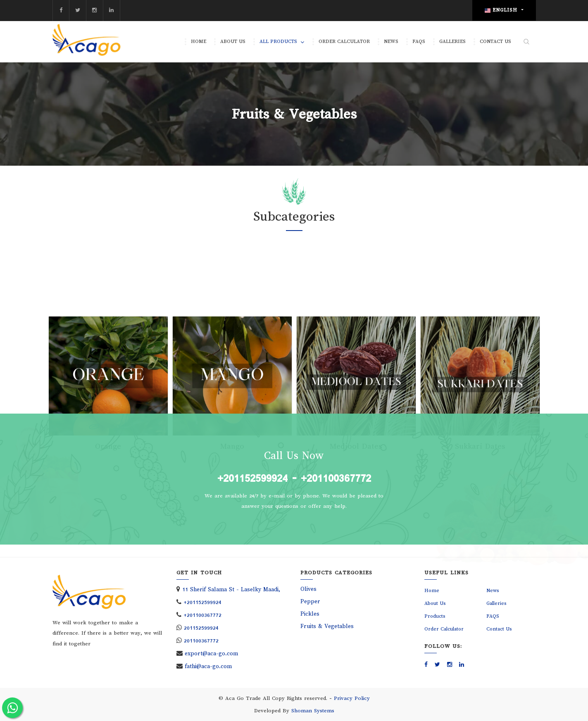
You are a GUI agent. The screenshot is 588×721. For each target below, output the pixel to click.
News (391, 42)
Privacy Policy (352, 698)
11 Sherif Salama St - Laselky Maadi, (231, 589)
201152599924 (201, 628)
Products (435, 616)
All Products (278, 42)
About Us (233, 42)
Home (199, 42)
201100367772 (201, 641)
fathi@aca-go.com (208, 666)
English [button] (502, 10)
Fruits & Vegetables (327, 626)
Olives (308, 589)
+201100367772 (336, 478)
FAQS (419, 42)
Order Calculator (344, 42)
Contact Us (495, 42)
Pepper (310, 601)
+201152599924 (252, 478)
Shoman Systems (313, 711)
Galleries (452, 42)
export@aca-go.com (211, 653)
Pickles (310, 614)
